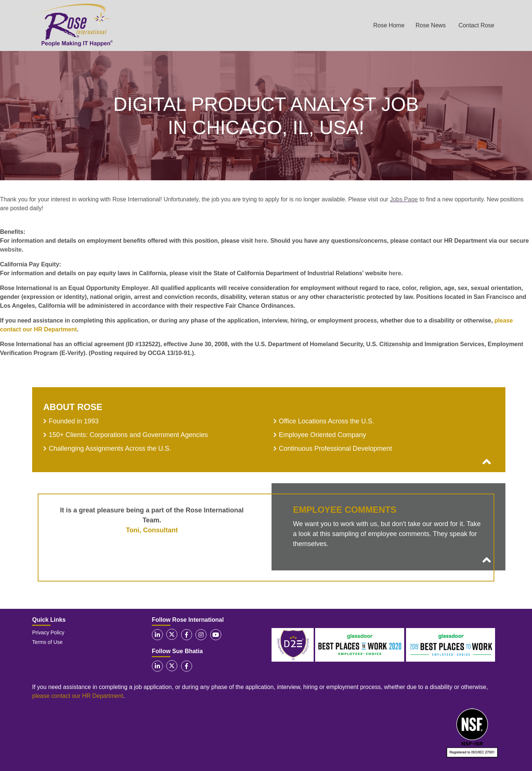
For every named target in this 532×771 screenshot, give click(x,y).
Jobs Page (404, 199)
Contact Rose (476, 25)
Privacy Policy (48, 632)
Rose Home (389, 25)
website (11, 250)
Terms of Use (47, 642)
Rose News (431, 25)
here (261, 241)
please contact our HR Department (78, 696)
